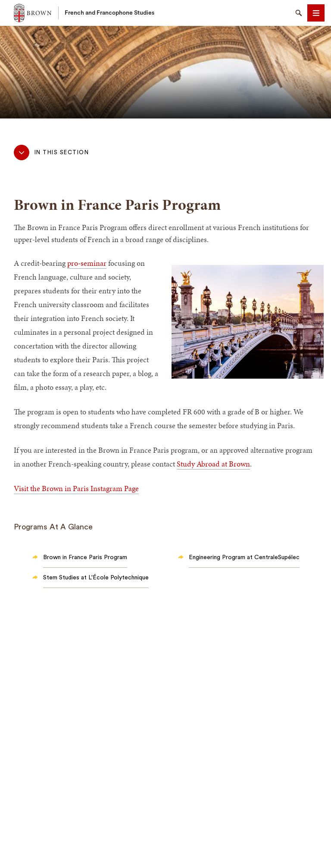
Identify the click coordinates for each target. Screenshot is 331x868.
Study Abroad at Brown (213, 464)
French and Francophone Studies (109, 13)
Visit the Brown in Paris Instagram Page (76, 488)
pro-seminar (87, 263)
